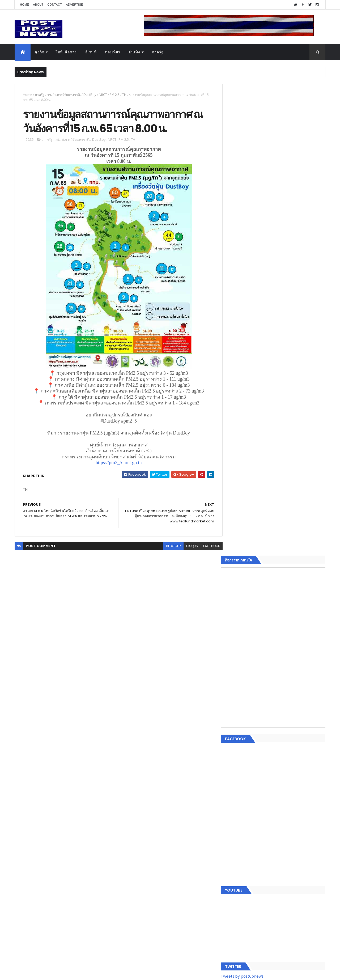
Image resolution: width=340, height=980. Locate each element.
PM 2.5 (115, 95)
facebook (208, 546)
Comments (301, 874)
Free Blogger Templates (78, 973)
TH (124, 95)
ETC (236, 900)
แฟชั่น (234, 841)
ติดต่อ (234, 860)
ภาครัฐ (158, 52)
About (38, 5)
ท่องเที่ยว (113, 52)
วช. (49, 95)
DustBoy (90, 95)
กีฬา (232, 828)
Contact (55, 5)
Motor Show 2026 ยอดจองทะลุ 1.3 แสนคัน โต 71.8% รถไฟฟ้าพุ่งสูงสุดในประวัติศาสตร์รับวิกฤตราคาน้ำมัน (288, 571)
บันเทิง (135, 52)
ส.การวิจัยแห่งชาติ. (68, 95)
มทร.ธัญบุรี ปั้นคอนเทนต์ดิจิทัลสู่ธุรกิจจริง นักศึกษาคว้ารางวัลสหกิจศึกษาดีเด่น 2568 (285, 547)
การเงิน (235, 822)
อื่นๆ (232, 854)
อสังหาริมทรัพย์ (241, 797)
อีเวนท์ (91, 52)
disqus (188, 546)
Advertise (75, 5)
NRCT (103, 95)
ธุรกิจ (39, 52)
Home (24, 5)
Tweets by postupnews (250, 500)
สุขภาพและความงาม (246, 835)
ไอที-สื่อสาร (66, 52)
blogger (169, 546)
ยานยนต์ (236, 803)
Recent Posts (253, 874)
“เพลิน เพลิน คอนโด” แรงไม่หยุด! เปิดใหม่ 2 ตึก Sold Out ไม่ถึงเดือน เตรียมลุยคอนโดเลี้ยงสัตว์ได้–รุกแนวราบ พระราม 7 (288, 528)
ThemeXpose (44, 973)
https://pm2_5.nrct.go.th (117, 463)
